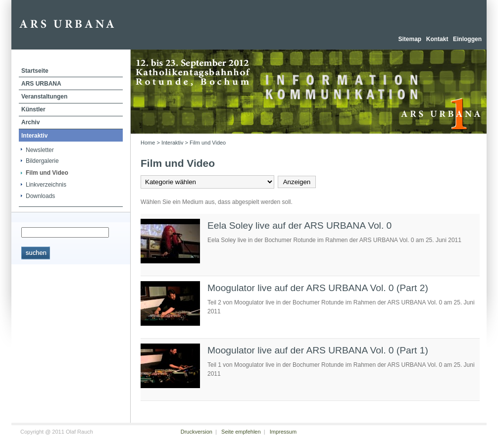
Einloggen (467, 39)
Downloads (40, 196)
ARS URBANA (41, 84)
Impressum (283, 432)
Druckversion (197, 432)
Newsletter (40, 150)
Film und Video (47, 173)
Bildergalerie (42, 161)
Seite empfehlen (241, 432)
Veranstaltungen (44, 97)
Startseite (35, 71)
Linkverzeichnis (46, 185)
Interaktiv (34, 136)
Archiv (30, 122)
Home (148, 143)
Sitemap (410, 39)
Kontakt (437, 39)
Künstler (33, 109)
